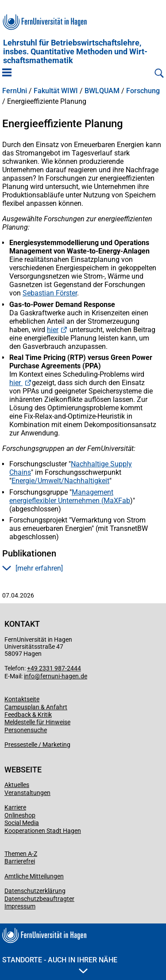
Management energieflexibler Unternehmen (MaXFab (70, 496)
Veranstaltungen (27, 793)
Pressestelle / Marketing (37, 745)
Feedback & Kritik (28, 715)
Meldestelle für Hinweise (37, 722)
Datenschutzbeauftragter (39, 899)
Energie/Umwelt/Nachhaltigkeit (60, 481)
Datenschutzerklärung (35, 891)
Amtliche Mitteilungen (34, 876)
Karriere (15, 807)
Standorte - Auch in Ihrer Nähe (60, 965)
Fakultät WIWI (56, 91)
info (29, 676)
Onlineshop (20, 815)
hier (53, 330)
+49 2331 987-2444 (54, 668)
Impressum (20, 906)
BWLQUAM (102, 91)
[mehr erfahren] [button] (33, 568)
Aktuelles (17, 785)
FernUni (15, 91)
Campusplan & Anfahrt (36, 707)
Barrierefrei (20, 861)
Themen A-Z (21, 854)
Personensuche (26, 730)
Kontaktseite (22, 699)
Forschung (143, 91)
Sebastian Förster (50, 293)
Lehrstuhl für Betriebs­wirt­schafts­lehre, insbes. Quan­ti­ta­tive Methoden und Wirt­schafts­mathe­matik (75, 52)
